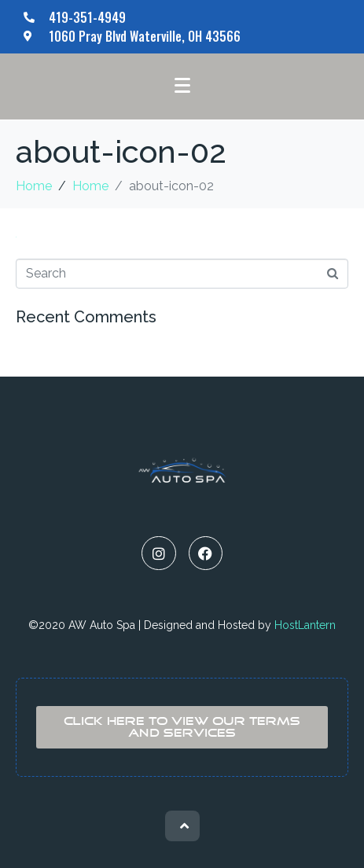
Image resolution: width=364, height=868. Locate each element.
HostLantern (305, 625)
